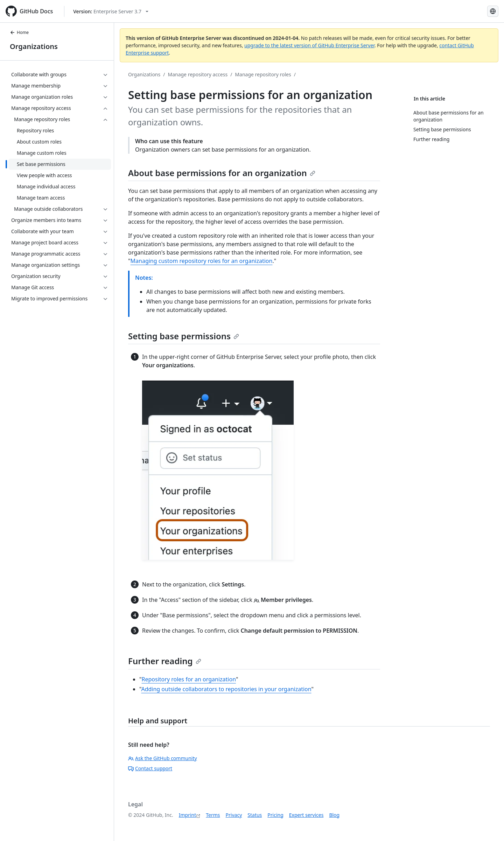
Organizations (34, 46)
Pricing (275, 815)
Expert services (306, 815)
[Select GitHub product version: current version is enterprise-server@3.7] (111, 11)
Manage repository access (198, 74)
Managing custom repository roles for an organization (202, 261)
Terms (213, 815)
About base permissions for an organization (222, 173)
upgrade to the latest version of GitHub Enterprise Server (309, 45)
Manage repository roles (263, 74)
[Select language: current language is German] (493, 11)
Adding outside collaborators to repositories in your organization (226, 689)
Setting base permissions (184, 336)
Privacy (234, 815)
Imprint (188, 815)
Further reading (165, 661)
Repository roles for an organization (189, 679)
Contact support (150, 768)
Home (19, 32)
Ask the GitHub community (163, 758)
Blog (334, 815)
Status (255, 815)
